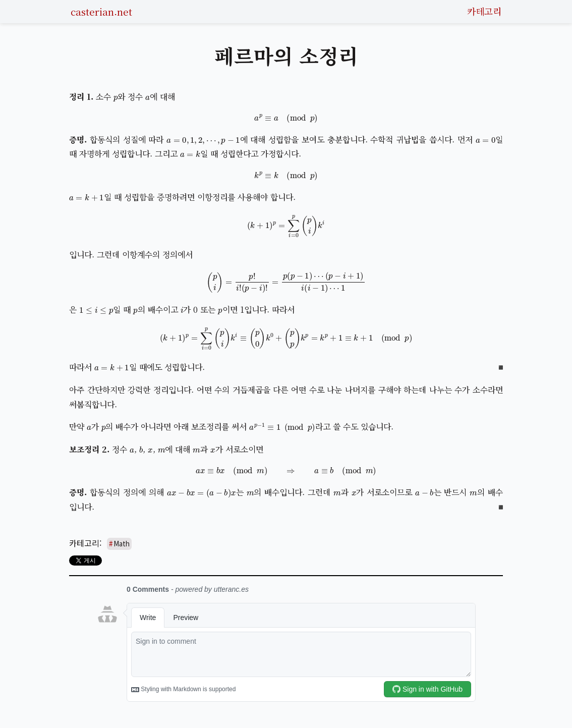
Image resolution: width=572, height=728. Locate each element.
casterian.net (101, 11)
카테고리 (484, 11)
